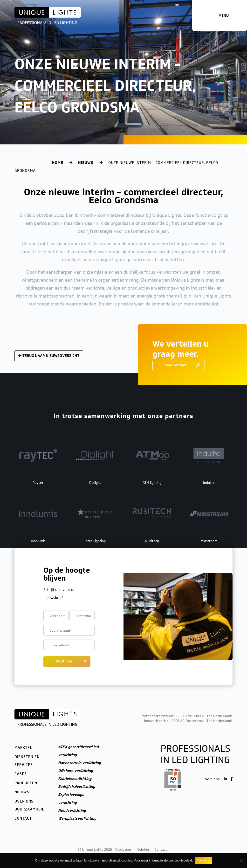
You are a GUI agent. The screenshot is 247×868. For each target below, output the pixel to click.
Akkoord (203, 860)
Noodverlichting (72, 810)
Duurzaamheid (30, 809)
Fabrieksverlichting (75, 779)
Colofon (143, 850)
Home (58, 163)
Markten (24, 748)
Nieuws (86, 163)
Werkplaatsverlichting (77, 818)
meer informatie (152, 860)
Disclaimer (123, 850)
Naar (176, 365)
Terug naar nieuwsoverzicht (49, 356)
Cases (21, 774)
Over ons (24, 801)
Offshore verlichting (75, 771)
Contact (23, 818)
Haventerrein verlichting (79, 763)
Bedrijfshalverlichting (77, 787)
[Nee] (241, 861)
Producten (26, 783)
